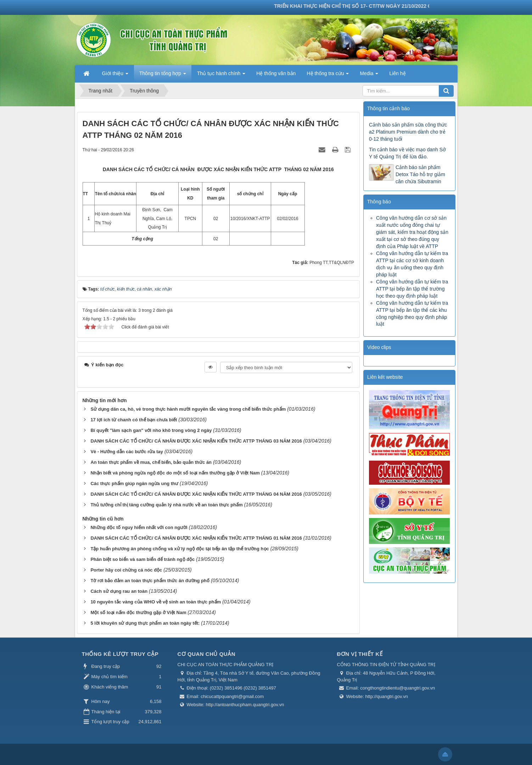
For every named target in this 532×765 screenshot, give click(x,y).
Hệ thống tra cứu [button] (328, 75)
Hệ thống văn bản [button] (276, 73)
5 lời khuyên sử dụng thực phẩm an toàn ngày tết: (145, 623)
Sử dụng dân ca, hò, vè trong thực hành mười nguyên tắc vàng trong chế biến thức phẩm (188, 409)
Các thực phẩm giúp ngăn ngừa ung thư (134, 483)
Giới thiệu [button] (115, 75)
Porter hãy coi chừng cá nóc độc (126, 570)
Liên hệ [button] (397, 73)
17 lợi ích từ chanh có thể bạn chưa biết (134, 420)
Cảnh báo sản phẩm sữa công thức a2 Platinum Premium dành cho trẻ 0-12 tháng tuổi (408, 132)
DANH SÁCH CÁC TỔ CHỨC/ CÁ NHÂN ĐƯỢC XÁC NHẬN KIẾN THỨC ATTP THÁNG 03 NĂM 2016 (196, 441)
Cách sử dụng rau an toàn (119, 591)
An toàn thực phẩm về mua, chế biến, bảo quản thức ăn (151, 462)
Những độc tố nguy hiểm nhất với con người (139, 527)
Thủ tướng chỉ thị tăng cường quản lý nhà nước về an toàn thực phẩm (166, 505)
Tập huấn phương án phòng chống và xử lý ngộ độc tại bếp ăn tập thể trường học (180, 549)
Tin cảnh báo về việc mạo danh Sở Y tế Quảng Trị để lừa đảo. (407, 153)
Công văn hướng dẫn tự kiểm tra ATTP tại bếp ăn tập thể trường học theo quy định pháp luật (412, 289)
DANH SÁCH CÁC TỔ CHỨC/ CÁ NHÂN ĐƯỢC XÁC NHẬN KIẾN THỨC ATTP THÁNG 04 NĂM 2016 (196, 494)
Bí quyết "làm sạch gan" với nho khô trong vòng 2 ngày (151, 430)
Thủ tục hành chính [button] (221, 75)
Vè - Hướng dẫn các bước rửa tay (127, 452)
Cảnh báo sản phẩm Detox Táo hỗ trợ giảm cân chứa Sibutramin (420, 174)
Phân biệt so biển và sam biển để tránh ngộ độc (142, 559)
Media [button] (369, 75)
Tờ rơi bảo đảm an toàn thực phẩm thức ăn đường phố (150, 581)
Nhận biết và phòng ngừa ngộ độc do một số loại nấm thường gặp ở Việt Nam (175, 473)
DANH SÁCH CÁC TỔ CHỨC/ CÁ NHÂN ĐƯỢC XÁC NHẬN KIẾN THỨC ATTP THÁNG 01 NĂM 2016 (196, 538)
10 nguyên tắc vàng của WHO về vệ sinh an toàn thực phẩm (156, 602)
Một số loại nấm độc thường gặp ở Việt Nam (138, 612)
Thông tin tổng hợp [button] (163, 75)
